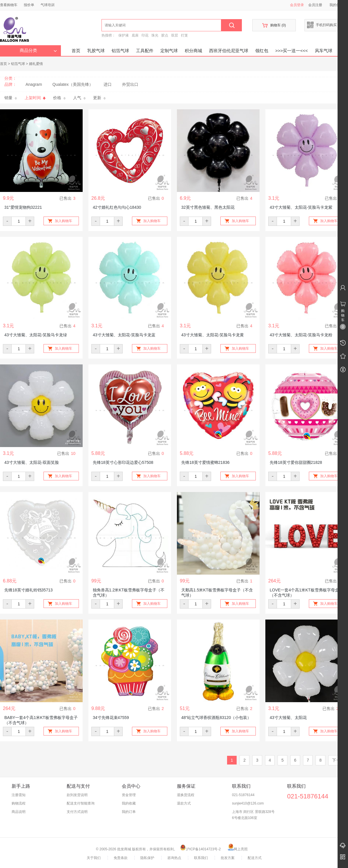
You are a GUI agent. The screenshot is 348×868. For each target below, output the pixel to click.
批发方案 (228, 858)
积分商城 (193, 51)
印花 (145, 35)
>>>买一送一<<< (292, 51)
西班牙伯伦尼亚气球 (229, 51)
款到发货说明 (77, 795)
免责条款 (121, 858)
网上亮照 (238, 849)
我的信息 (338, 5)
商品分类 (38, 50)
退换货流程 (186, 795)
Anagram (34, 84)
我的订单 (129, 812)
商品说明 (19, 812)
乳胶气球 (96, 51)
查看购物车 (9, 5)
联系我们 (201, 858)
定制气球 (169, 51)
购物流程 (19, 803)
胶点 (165, 35)
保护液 (124, 35)
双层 (175, 35)
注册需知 (19, 795)
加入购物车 (64, 221)
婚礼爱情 (36, 64)
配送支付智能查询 (81, 803)
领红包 (262, 51)
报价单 (29, 5)
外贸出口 (130, 84)
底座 (135, 35)
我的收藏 (129, 803)
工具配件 (145, 51)
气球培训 (48, 5)
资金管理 (129, 795)
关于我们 (94, 858)
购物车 (274, 25)
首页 (76, 51)
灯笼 (184, 35)
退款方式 (184, 803)
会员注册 (315, 5)
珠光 (155, 35)
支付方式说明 (77, 812)
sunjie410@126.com (248, 803)
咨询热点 (174, 858)
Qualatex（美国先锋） (73, 84)
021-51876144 (243, 795)
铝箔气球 (120, 51)
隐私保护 (147, 858)
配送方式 (255, 858)
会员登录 (297, 5)
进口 (108, 84)
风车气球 (324, 51)
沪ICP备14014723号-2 (200, 849)
